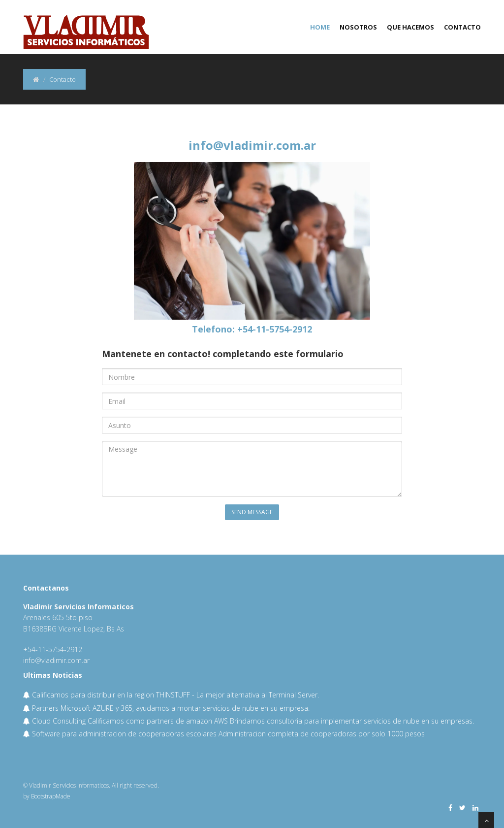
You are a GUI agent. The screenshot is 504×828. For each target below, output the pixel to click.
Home (320, 27)
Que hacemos (410, 27)
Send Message (252, 512)
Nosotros (358, 27)
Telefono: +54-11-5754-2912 (252, 329)
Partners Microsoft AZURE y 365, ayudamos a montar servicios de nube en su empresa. (166, 708)
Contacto (462, 27)
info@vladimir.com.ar (252, 145)
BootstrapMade (51, 796)
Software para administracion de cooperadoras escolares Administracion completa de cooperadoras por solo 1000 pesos (224, 734)
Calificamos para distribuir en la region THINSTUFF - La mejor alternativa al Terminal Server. (171, 695)
